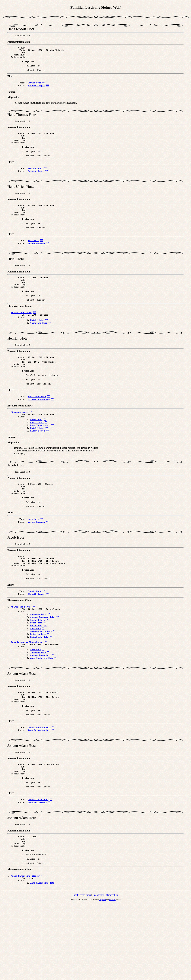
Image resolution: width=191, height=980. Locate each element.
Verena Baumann (36, 260)
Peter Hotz (36, 673)
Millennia (112, 977)
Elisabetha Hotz (39, 689)
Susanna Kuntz (36, 181)
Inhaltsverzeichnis (82, 972)
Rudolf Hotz (37, 344)
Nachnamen (98, 972)
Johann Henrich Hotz (39, 789)
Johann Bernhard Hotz (42, 666)
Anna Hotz (36, 679)
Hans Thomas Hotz (40, 459)
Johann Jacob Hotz (41, 711)
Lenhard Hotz (38, 670)
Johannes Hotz (38, 663)
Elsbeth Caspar (36, 91)
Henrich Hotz (35, 178)
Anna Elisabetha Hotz (42, 960)
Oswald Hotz (35, 87)
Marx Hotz (33, 257)
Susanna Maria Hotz (41, 683)
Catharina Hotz (39, 347)
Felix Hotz (36, 453)
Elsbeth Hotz (38, 466)
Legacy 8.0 (103, 977)
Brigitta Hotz (38, 686)
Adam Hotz (36, 704)
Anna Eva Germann (38, 871)
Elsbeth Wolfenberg (39, 431)
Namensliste (112, 972)
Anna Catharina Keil (39, 793)
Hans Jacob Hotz (37, 427)
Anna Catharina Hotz (42, 714)
